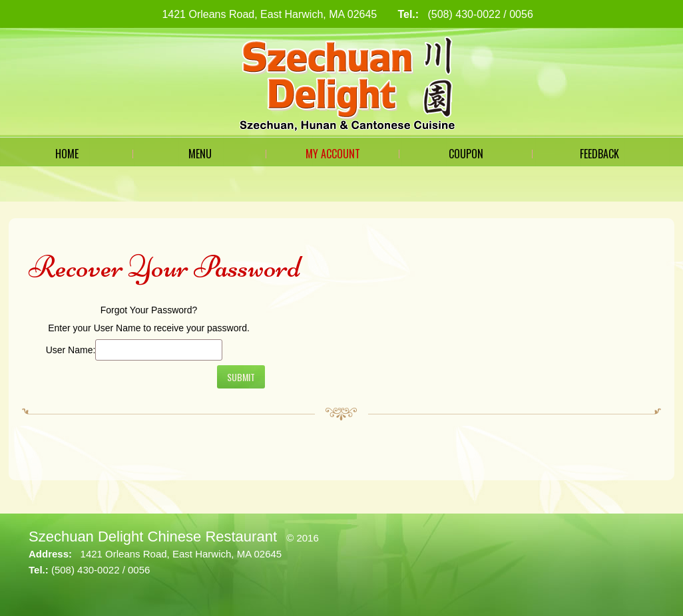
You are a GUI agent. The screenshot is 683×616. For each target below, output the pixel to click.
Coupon (466, 154)
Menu (200, 154)
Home (67, 154)
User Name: (71, 350)
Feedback (599, 154)
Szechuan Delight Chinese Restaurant (153, 537)
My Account (333, 154)
